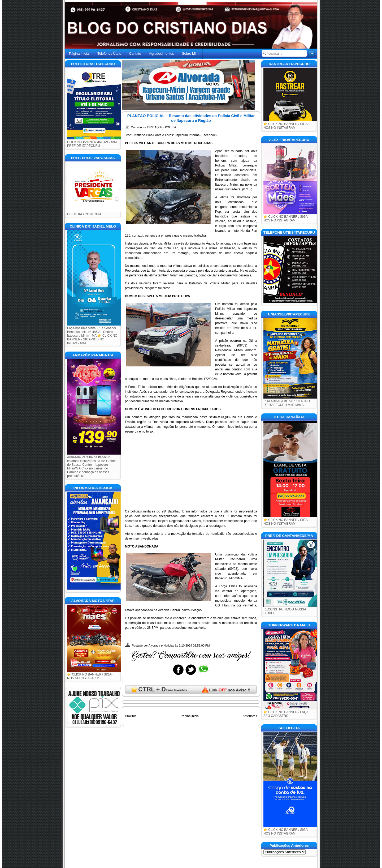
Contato (135, 54)
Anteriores (250, 716)
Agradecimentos (162, 54)
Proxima (131, 716)
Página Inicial (79, 54)
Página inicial (190, 716)
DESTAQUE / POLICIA (162, 127)
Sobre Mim (190, 54)
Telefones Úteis (109, 54)
